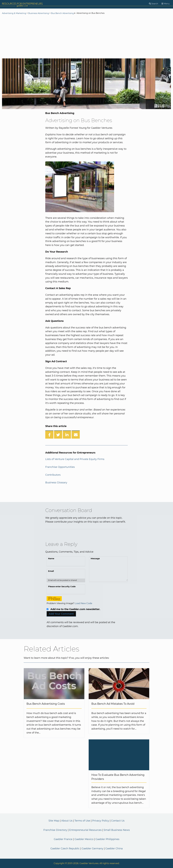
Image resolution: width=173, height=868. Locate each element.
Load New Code (83, 603)
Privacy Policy (101, 821)
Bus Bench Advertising (62, 13)
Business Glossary (56, 483)
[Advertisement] (86, 37)
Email (51, 571)
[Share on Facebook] (49, 435)
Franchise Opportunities (60, 467)
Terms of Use (82, 821)
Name (51, 559)
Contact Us (118, 821)
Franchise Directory (55, 830)
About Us (67, 821)
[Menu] (166, 4)
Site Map (54, 821)
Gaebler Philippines (107, 839)
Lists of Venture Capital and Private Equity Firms (75, 459)
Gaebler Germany (92, 849)
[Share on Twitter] (58, 435)
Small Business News (117, 830)
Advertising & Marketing (14, 13)
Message (95, 559)
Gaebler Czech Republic (65, 849)
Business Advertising (39, 13)
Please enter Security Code (62, 587)
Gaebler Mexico (84, 839)
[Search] (154, 4)
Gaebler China (114, 849)
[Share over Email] (76, 435)
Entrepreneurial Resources (85, 830)
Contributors (53, 475)
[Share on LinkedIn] (67, 435)
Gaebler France (63, 839)
